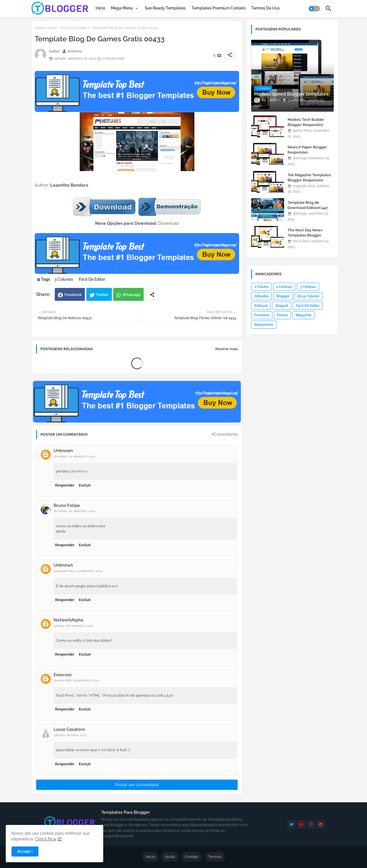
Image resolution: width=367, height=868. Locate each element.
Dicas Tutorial (308, 296)
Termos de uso (265, 8)
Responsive (264, 325)
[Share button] (152, 294)
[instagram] (311, 824)
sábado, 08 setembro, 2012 (74, 626)
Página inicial (46, 28)
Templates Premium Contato (218, 8)
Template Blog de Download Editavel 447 (308, 205)
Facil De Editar (75, 28)
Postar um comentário (137, 785)
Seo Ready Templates (165, 8)
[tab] (100, 8)
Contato (192, 857)
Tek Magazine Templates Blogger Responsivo (309, 178)
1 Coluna (261, 287)
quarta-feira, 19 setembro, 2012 (77, 680)
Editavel (261, 306)
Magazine (303, 315)
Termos (215, 857)
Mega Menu (122, 8)
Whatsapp (131, 295)
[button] (314, 9)
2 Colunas (284, 287)
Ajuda (170, 857)
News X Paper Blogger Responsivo (307, 150)
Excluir (85, 485)
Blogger (283, 296)
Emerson (63, 675)
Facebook (73, 295)
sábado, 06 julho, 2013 (70, 735)
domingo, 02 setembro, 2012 (75, 457)
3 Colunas (64, 279)
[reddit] (321, 824)
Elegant (282, 306)
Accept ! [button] (25, 851)
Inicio (100, 8)
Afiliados (261, 296)
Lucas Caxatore (69, 729)
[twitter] (291, 824)
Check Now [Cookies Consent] (46, 839)
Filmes (282, 315)
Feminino (262, 315)
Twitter (102, 295)
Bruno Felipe (67, 505)
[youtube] (301, 824)
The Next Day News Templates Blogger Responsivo (305, 235)
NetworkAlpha (68, 620)
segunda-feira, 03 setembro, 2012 (78, 571)
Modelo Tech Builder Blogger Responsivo (306, 122)
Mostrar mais (227, 349)
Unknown (63, 451)
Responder (65, 485)
